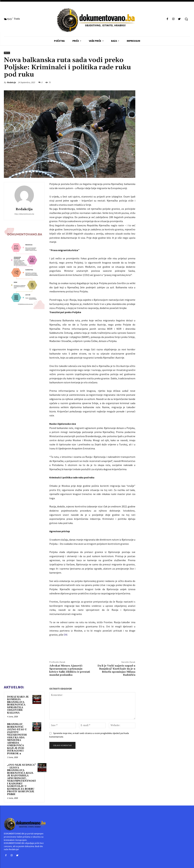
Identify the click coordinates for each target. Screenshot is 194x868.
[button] (186, 19)
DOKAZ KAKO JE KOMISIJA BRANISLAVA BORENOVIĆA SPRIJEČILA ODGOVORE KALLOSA (18, 705)
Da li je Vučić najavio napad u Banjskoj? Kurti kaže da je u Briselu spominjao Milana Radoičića (116, 670)
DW (65, 635)
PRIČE (7, 53)
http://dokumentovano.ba (24, 214)
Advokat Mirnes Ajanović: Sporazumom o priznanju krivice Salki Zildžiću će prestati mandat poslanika (70, 670)
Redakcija (11, 82)
